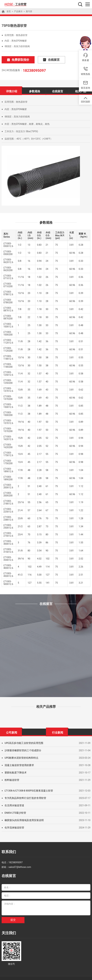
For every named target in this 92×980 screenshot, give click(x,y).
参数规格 (35, 90)
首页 (8, 11)
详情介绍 (12, 90)
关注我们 (8, 928)
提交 (13, 916)
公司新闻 (12, 731)
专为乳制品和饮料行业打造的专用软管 (24, 797)
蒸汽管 (28, 11)
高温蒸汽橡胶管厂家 (67, 975)
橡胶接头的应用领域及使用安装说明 (23, 819)
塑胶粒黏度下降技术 (15, 772)
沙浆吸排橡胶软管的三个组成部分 (22, 749)
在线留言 (43, 60)
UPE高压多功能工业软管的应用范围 (23, 742)
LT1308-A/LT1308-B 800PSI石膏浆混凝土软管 (28, 790)
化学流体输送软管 (14, 827)
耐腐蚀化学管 (48, 975)
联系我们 (8, 850)
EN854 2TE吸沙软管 (15, 812)
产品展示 (18, 11)
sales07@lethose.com (20, 864)
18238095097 (33, 70)
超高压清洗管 (33, 975)
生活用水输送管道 (14, 804)
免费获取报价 (15, 60)
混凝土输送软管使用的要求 (18, 764)
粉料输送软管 (11, 779)
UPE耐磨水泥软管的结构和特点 (20, 757)
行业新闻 (58, 731)
